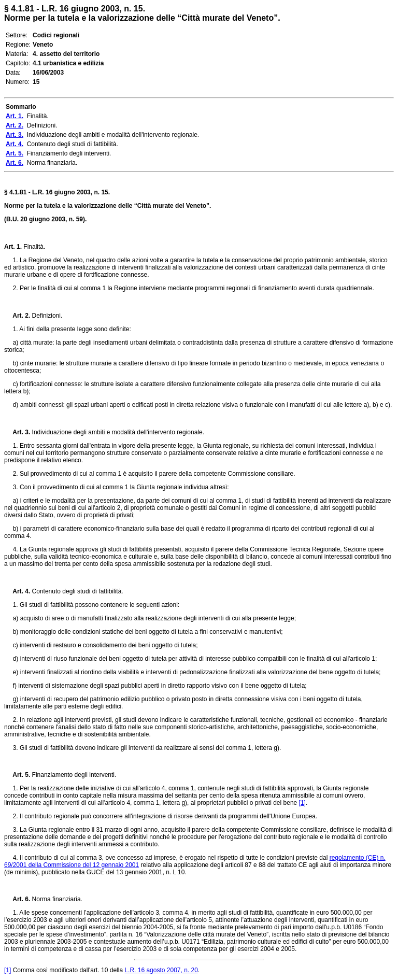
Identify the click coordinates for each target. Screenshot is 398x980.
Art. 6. (17, 899)
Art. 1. (13, 247)
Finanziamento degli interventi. (73, 775)
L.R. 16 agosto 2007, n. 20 (161, 970)
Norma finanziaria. (56, 899)
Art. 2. (17, 316)
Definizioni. (46, 316)
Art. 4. (17, 591)
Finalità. (33, 247)
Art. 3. (17, 432)
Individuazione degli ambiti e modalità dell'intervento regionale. (117, 432)
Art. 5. (17, 775)
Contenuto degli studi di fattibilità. (76, 591)
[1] (302, 803)
